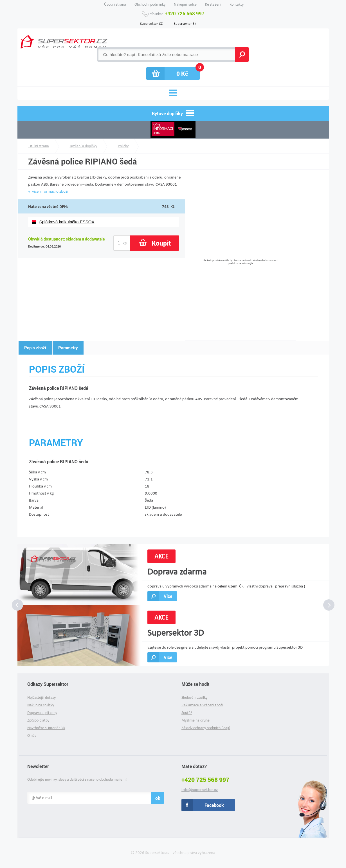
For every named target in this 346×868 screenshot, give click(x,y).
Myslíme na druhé (196, 720)
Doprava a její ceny (42, 713)
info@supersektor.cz (200, 790)
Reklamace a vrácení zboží (202, 705)
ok (158, 798)
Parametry (68, 348)
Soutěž (187, 713)
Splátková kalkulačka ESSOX (67, 222)
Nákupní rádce (185, 4)
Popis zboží (35, 348)
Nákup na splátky (41, 705)
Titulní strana (39, 146)
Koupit (161, 243)
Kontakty (237, 4)
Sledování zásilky (194, 697)
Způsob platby (38, 720)
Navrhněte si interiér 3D (46, 728)
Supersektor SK (185, 23)
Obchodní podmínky (150, 4)
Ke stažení (213, 4)
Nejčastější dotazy (41, 697)
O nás (32, 735)
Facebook (214, 805)
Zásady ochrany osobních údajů (206, 728)
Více (168, 596)
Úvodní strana (115, 4)
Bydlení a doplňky (83, 146)
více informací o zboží (50, 191)
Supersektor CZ (151, 23)
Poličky (123, 146)
